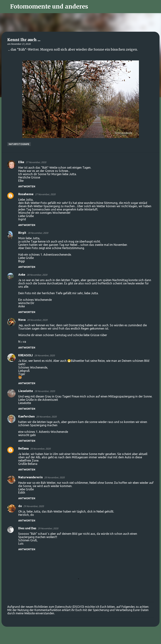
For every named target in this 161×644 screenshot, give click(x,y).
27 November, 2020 (36, 162)
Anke (22, 275)
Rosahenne (26, 194)
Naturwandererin (30, 477)
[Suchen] (93, 7)
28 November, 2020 (38, 233)
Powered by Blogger (81, 639)
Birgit (22, 233)
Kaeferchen (26, 416)
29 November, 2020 (34, 506)
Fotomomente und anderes (49, 7)
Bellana (23, 448)
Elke (21, 162)
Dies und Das (27, 528)
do (20, 506)
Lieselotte (26, 391)
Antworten (27, 186)
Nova (22, 320)
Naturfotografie (19, 144)
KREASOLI (26, 355)
